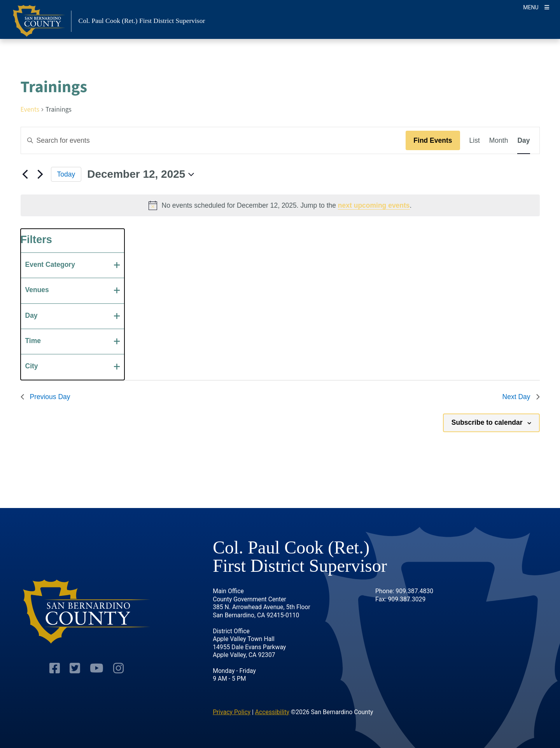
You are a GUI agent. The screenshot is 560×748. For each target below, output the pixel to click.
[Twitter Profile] (75, 669)
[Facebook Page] (55, 669)
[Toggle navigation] (536, 7)
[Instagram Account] (118, 669)
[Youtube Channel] (97, 669)
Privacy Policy (232, 712)
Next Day (521, 397)
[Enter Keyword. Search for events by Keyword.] (213, 140)
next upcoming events (374, 205)
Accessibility (272, 712)
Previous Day (45, 397)
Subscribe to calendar (487, 422)
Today (66, 174)
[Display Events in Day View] (523, 140)
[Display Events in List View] (475, 140)
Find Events (433, 140)
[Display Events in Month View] (499, 140)
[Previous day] (25, 174)
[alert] (280, 205)
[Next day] (40, 174)
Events (30, 110)
